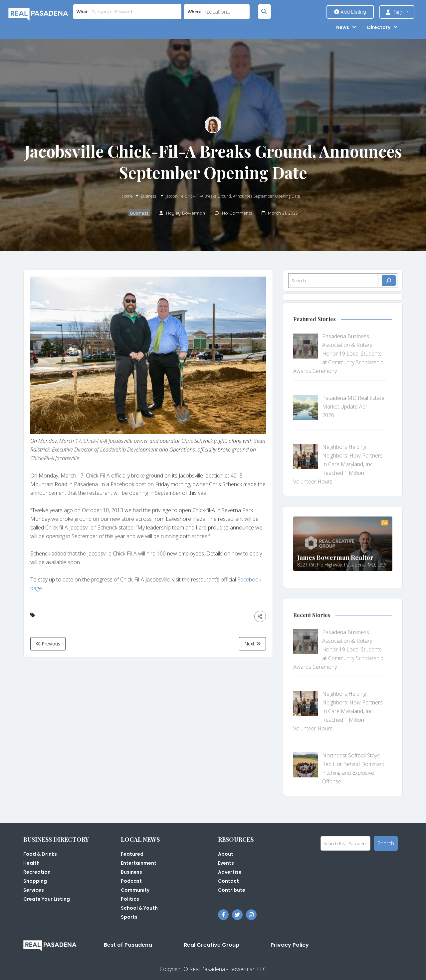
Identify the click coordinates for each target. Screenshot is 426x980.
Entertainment (139, 863)
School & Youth (139, 908)
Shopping (35, 881)
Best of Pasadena (128, 945)
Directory (379, 27)
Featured (132, 854)
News (343, 27)
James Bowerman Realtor (335, 557)
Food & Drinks (40, 854)
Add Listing (350, 12)
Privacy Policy (290, 945)
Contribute (232, 890)
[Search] (389, 281)
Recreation (37, 872)
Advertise (230, 872)
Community (135, 890)
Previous (48, 644)
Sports (129, 917)
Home (127, 196)
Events (226, 863)
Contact (228, 881)
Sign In (402, 12)
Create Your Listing (47, 899)
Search (386, 843)
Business (148, 196)
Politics (130, 899)
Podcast (131, 881)
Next (252, 644)
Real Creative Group (212, 945)
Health (31, 863)
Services (34, 890)
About (226, 854)
